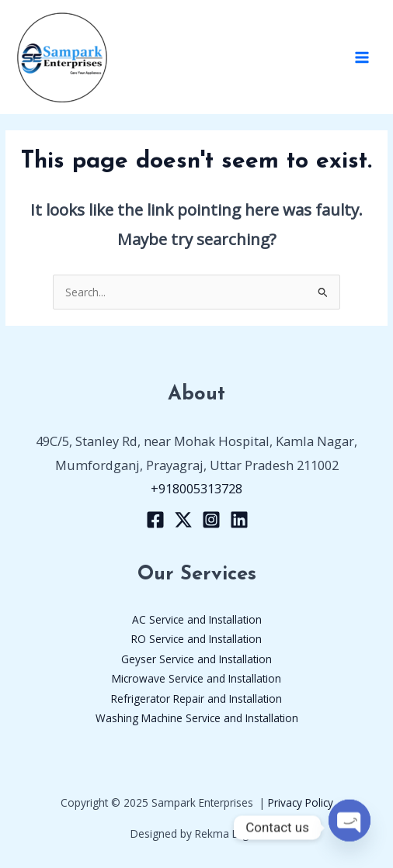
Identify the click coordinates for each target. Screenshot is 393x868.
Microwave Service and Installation (196, 678)
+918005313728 (196, 488)
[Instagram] (211, 520)
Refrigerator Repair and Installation (196, 699)
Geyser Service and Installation (196, 659)
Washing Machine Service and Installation (197, 718)
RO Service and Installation (196, 639)
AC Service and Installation (197, 619)
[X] (183, 520)
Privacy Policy (301, 802)
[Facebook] (155, 520)
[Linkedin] (239, 520)
